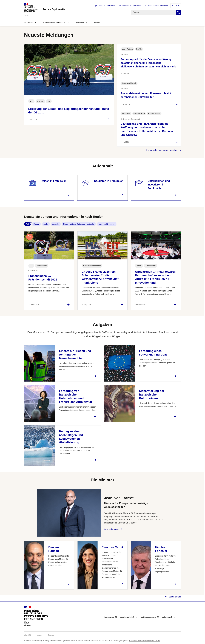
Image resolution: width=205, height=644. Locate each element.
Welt (27, 224)
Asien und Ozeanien (107, 224)
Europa (36, 224)
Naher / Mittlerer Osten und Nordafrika (79, 224)
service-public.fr (128, 617)
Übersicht (27, 635)
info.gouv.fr (109, 617)
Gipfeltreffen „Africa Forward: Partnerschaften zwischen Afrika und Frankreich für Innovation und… (155, 277)
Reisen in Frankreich (106, 6)
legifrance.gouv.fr (149, 617)
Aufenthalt (80, 22)
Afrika (46, 224)
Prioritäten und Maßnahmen (55, 22)
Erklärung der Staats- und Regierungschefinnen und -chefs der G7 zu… (69, 111)
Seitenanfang (174, 597)
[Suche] (153, 12)
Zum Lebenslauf (112, 529)
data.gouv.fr (168, 617)
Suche (178, 12)
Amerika (56, 224)
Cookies (51, 635)
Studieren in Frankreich (131, 6)
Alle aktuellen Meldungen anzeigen (162, 150)
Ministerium (29, 22)
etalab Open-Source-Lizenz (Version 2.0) (143, 641)
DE (176, 6)
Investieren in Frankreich (158, 6)
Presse (97, 22)
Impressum (39, 635)
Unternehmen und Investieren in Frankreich (159, 185)
